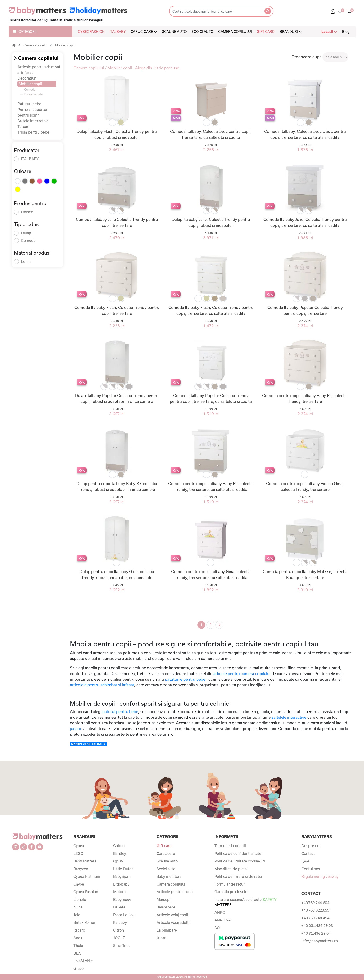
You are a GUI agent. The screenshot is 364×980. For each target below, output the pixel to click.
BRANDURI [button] (291, 32)
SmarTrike (122, 946)
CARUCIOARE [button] (144, 32)
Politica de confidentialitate (238, 853)
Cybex (79, 846)
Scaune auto (167, 861)
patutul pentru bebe (120, 712)
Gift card (164, 846)
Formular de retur (230, 884)
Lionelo (80, 900)
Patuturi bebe (29, 104)
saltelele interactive (289, 717)
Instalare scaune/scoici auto (245, 902)
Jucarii (162, 938)
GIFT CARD (266, 32)
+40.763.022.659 (315, 910)
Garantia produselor (232, 892)
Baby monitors (169, 876)
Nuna (78, 907)
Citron (118, 930)
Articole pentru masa (175, 892)
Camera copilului (35, 45)
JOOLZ (119, 938)
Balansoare (166, 907)
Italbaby (120, 922)
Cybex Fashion (86, 892)
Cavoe (79, 884)
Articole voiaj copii (172, 915)
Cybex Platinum (87, 876)
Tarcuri (23, 127)
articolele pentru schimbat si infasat (102, 685)
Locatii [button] (329, 32)
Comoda (30, 89)
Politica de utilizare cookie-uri (240, 861)
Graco (79, 968)
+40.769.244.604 (315, 903)
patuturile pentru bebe (185, 679)
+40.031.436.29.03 (317, 925)
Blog (346, 32)
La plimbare (167, 930)
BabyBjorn (122, 876)
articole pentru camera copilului (241, 674)
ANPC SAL (224, 920)
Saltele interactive (33, 121)
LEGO (78, 853)
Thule (78, 946)
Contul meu (311, 869)
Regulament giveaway (320, 876)
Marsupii (164, 900)
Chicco (119, 846)
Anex (78, 938)
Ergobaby (121, 884)
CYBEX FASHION (91, 32)
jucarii (75, 729)
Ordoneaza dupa (306, 57)
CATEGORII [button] (25, 32)
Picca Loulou (124, 915)
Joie (77, 915)
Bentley (120, 853)
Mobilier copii (65, 45)
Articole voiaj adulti (173, 922)
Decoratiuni (27, 78)
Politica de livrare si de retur (239, 876)
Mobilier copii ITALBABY (88, 744)
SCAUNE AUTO (174, 32)
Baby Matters (85, 861)
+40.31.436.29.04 (316, 933)
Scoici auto (166, 869)
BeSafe (119, 907)
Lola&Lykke (83, 961)
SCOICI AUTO (202, 32)
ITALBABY (118, 32)
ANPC (220, 912)
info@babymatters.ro (320, 941)
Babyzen (81, 869)
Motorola (121, 892)
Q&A (305, 861)
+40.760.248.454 (315, 918)
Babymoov (122, 900)
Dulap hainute (33, 94)
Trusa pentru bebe (33, 132)
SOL (218, 928)
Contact (308, 853)
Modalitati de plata (231, 869)
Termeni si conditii (230, 846)
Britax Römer (84, 922)
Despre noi (311, 846)
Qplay (118, 861)
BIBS (77, 953)
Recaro (79, 930)
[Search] (215, 11)
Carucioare (166, 853)
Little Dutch (123, 869)
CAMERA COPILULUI (235, 32)
